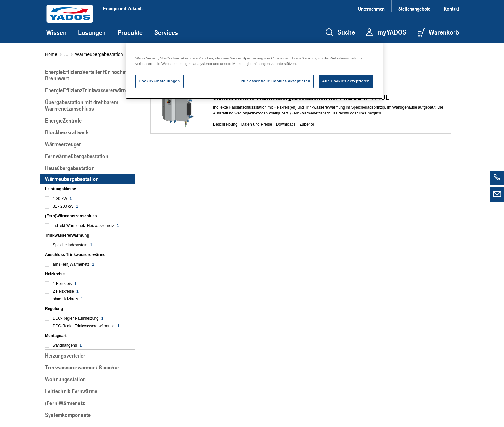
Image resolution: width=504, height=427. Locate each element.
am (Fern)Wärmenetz (73, 264)
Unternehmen (371, 9)
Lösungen (92, 32)
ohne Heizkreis (68, 299)
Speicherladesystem (72, 245)
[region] (91, 244)
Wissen (56, 32)
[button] (225, 125)
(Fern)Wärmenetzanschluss (71, 216)
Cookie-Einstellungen (159, 81)
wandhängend (67, 345)
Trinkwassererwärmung (67, 235)
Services (166, 32)
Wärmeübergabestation (99, 54)
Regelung (54, 309)
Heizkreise (55, 274)
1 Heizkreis (65, 284)
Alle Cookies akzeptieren (346, 81)
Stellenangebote (414, 9)
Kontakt (451, 9)
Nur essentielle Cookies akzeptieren (276, 81)
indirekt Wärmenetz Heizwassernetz (86, 226)
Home (51, 54)
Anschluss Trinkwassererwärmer (76, 255)
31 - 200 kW (65, 206)
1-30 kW (62, 199)
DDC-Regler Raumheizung (78, 318)
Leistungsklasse (60, 189)
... (66, 54)
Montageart (56, 336)
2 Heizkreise (66, 291)
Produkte (130, 32)
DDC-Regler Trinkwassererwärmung (86, 326)
